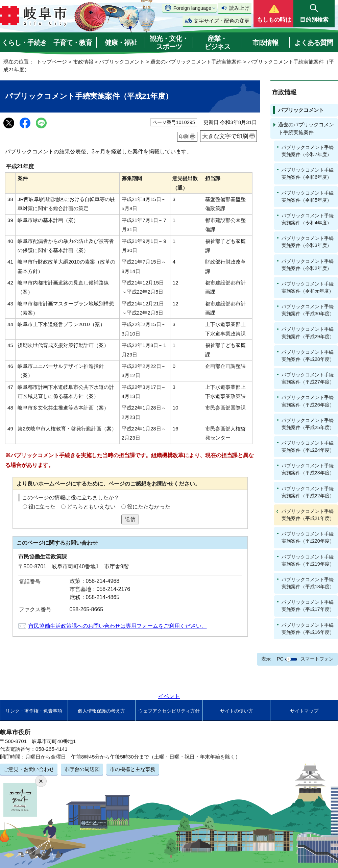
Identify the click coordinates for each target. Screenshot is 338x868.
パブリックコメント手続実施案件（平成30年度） (308, 310)
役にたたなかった (149, 507)
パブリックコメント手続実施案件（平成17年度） (308, 606)
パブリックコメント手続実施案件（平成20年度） (308, 537)
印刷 (184, 137)
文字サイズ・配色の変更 (222, 21)
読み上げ (239, 8)
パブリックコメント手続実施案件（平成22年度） (308, 492)
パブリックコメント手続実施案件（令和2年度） (308, 265)
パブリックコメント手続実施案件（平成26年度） (308, 401)
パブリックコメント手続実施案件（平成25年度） (308, 424)
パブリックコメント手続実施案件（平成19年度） (308, 560)
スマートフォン (317, 659)
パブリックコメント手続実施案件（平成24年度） (308, 447)
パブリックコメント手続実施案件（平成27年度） (308, 378)
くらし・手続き (24, 43)
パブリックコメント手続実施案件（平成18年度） (308, 583)
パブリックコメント (122, 62)
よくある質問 (314, 43)
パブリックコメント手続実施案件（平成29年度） (308, 333)
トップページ (52, 62)
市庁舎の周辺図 (82, 769)
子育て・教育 (73, 43)
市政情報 (265, 43)
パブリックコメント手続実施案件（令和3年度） (308, 242)
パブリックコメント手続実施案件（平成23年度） (308, 469)
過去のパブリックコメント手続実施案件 (196, 62)
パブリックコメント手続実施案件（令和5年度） (308, 196)
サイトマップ (304, 711)
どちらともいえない (91, 507)
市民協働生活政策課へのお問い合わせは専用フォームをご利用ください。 (118, 626)
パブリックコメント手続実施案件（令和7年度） (308, 151)
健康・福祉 (121, 43)
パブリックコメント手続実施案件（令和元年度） (308, 287)
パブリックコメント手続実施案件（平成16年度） (308, 629)
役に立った (42, 507)
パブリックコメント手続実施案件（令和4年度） (308, 219)
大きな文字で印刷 (225, 136)
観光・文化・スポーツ (169, 43)
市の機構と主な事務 (133, 769)
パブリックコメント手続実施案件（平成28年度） (308, 356)
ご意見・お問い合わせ (29, 769)
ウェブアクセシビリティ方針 (169, 711)
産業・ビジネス (217, 43)
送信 (130, 519)
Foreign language (192, 8)
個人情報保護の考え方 (101, 711)
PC (280, 659)
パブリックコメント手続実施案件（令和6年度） (308, 173)
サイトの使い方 (237, 711)
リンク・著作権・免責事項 (34, 711)
